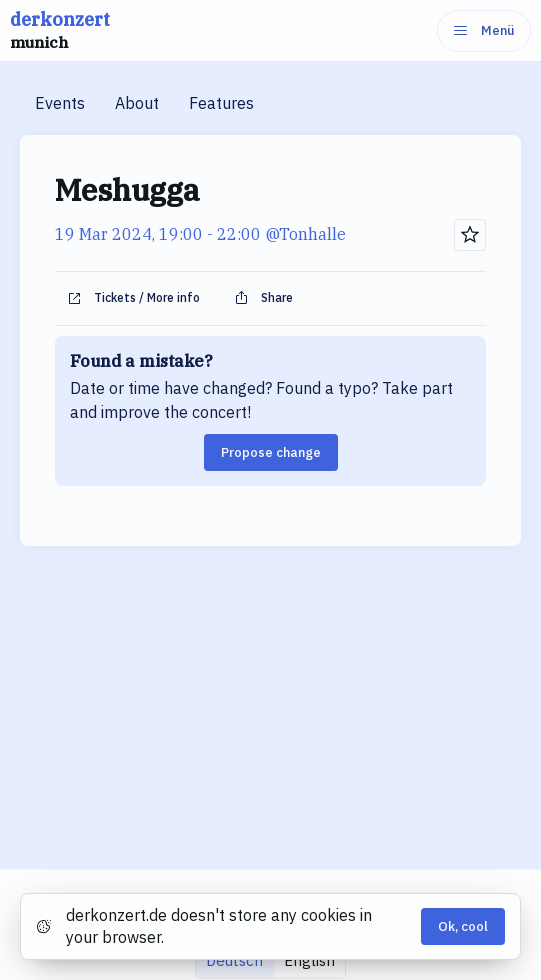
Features (221, 103)
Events (60, 103)
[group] (270, 960)
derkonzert (60, 31)
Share (263, 298)
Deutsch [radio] (234, 960)
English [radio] (309, 960)
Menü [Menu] (484, 30)
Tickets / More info (133, 298)
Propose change (271, 452)
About (137, 103)
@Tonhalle (305, 234)
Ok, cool (463, 926)
